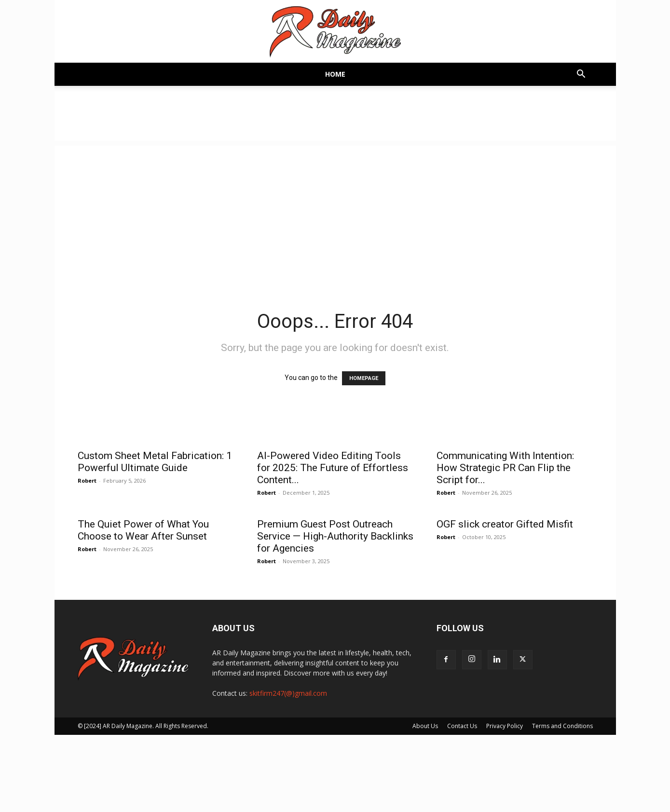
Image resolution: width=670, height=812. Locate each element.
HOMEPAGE (364, 378)
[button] (581, 75)
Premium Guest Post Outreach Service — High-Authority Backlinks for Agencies (335, 536)
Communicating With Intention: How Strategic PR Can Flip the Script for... (505, 468)
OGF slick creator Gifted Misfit (505, 524)
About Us (425, 726)
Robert (87, 480)
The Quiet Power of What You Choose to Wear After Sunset (143, 530)
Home (335, 74)
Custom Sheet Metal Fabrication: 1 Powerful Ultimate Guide (155, 462)
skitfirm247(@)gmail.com (288, 693)
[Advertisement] (335, 213)
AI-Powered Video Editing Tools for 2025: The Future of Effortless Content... (333, 468)
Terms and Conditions (562, 726)
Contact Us (462, 726)
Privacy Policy (505, 726)
